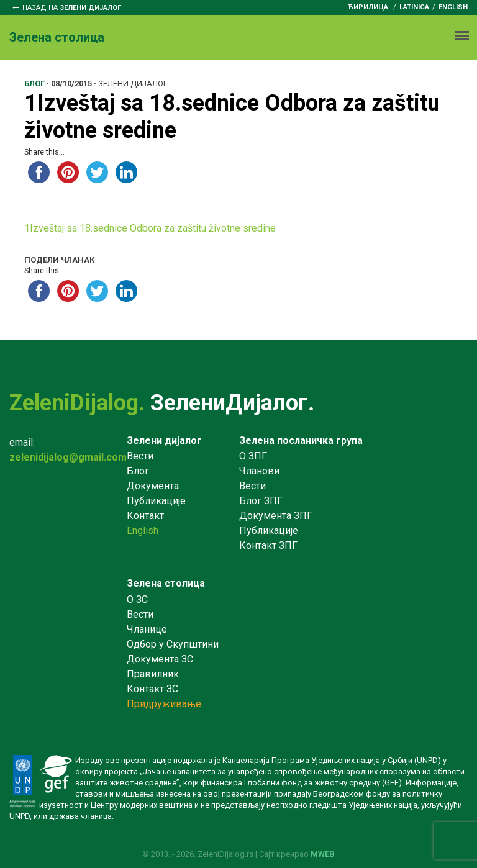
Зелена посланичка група (301, 441)
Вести (140, 456)
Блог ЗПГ (261, 501)
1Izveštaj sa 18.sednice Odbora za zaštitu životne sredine (150, 228)
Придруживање (164, 704)
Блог (138, 471)
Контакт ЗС (152, 689)
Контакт (145, 516)
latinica (414, 7)
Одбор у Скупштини (173, 644)
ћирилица (368, 7)
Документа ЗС (160, 659)
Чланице (147, 629)
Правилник (153, 674)
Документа (153, 486)
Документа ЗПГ (276, 516)
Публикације (156, 501)
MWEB (323, 854)
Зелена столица (166, 583)
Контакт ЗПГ (268, 545)
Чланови (259, 471)
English (453, 7)
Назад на (72, 8)
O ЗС (137, 599)
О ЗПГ (253, 456)
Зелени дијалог (164, 441)
